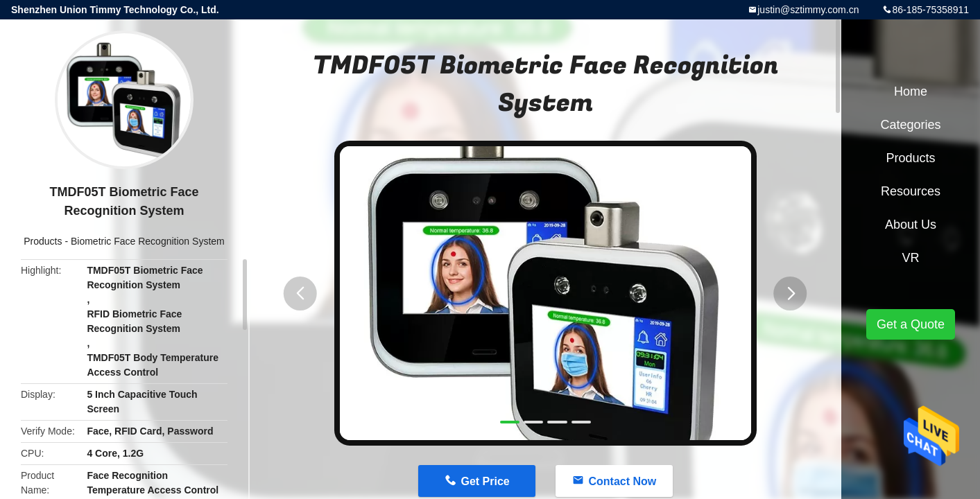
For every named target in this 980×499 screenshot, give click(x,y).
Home (911, 91)
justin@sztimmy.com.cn (808, 10)
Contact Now (622, 481)
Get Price (485, 481)
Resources (911, 191)
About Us (911, 225)
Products (43, 241)
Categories (910, 125)
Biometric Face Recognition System (148, 241)
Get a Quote (911, 324)
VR (910, 258)
